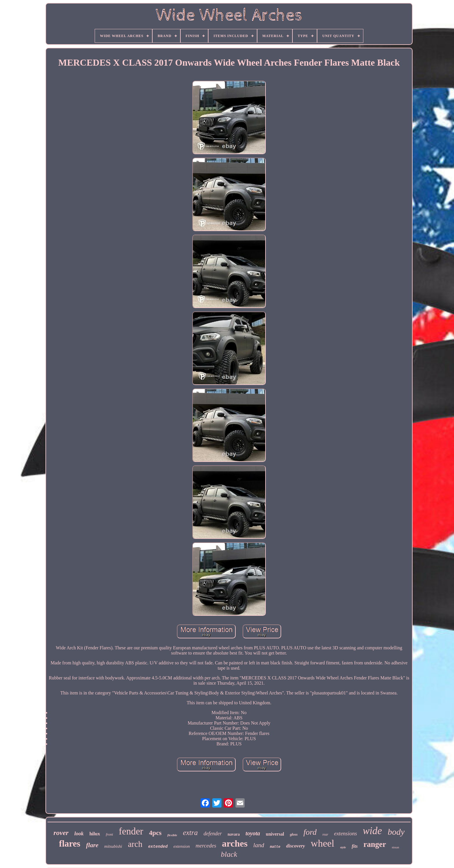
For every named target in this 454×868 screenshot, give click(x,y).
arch (135, 844)
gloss (294, 834)
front (110, 834)
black (229, 854)
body (396, 832)
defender (213, 834)
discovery (295, 846)
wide (372, 831)
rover (61, 833)
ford (310, 832)
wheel (322, 843)
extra (190, 833)
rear (325, 834)
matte (275, 847)
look (79, 834)
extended (158, 847)
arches (235, 843)
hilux (95, 834)
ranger (375, 844)
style (343, 847)
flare (92, 845)
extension (182, 846)
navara (234, 834)
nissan (395, 847)
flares (70, 844)
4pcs (155, 833)
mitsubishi (113, 846)
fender (131, 831)
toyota (253, 833)
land (259, 845)
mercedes (206, 846)
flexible (172, 835)
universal (275, 834)
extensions (346, 833)
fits (355, 846)
